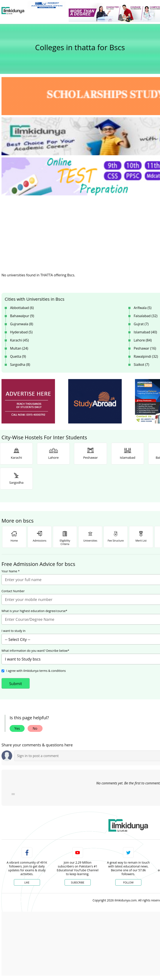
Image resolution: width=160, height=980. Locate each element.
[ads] (28, 401)
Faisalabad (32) (146, 316)
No (35, 728)
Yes (17, 728)
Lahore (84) (143, 340)
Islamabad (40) (145, 332)
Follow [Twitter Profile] (128, 883)
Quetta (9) (18, 356)
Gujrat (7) (141, 324)
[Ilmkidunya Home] (13, 11)
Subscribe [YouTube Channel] (78, 883)
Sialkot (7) (141, 365)
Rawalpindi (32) (146, 356)
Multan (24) (19, 348)
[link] (47, 5)
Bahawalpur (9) (22, 316)
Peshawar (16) (145, 348)
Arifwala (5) (143, 308)
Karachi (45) (19, 340)
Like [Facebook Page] (27, 883)
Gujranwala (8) (22, 324)
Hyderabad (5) (21, 332)
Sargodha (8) (20, 365)
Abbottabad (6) (22, 308)
